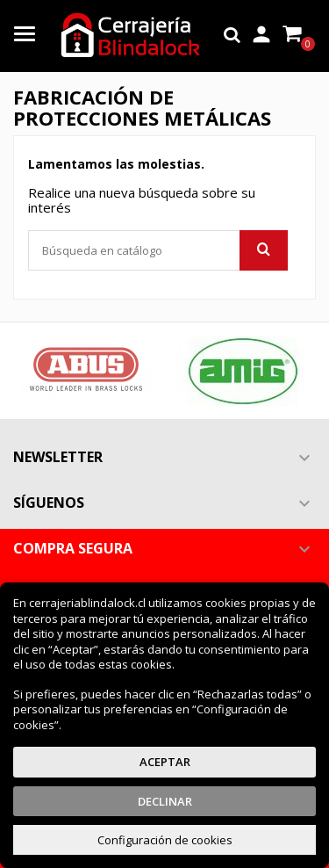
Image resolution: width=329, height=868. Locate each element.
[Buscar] (158, 250)
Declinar (165, 801)
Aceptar (165, 762)
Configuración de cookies (165, 840)
